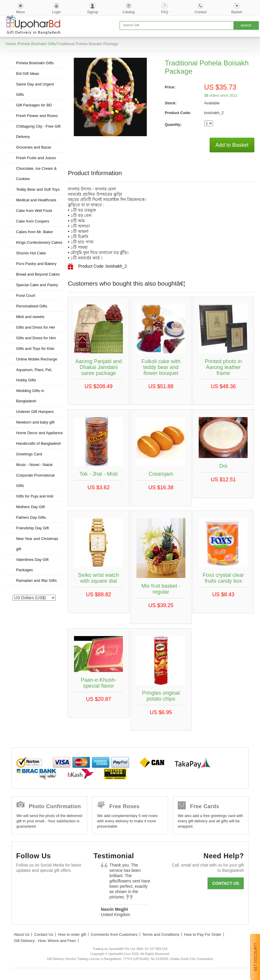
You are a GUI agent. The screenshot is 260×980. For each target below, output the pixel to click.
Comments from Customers (114, 934)
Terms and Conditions (161, 934)
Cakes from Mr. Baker (34, 232)
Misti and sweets (30, 317)
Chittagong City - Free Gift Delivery (38, 131)
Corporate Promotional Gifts (35, 480)
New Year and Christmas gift (37, 544)
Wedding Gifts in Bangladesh (30, 396)
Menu (21, 12)
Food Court (25, 295)
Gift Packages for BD (34, 105)
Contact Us (44, 934)
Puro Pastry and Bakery (36, 264)
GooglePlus (55, 885)
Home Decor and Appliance (39, 433)
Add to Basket (232, 145)
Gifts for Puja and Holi (34, 496)
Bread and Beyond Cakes (38, 274)
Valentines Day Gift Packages (32, 565)
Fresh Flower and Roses (37, 116)
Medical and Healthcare (36, 200)
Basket (237, 12)
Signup (92, 12)
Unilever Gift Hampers (35, 412)
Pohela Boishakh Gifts (37, 44)
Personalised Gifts (32, 306)
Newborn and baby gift (35, 422)
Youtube (71, 885)
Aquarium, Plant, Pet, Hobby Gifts (34, 375)
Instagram (23, 899)
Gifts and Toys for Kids (35, 349)
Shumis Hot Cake (31, 253)
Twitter (39, 885)
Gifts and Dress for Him (36, 338)
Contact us (226, 883)
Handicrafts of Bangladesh (38, 443)
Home (11, 44)
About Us (22, 934)
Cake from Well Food (34, 211)
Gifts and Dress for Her (36, 327)
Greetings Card (29, 454)
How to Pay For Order (203, 934)
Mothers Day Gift (30, 507)
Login (56, 12)
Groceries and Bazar (33, 147)
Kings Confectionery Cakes (39, 242)
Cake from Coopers (33, 221)
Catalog (129, 12)
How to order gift (72, 934)
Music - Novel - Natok (34, 465)
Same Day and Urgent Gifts (35, 89)
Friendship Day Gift (32, 528)
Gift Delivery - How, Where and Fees (45, 941)
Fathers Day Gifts (31, 517)
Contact (201, 12)
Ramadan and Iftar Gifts (36, 580)
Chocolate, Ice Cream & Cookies (36, 174)
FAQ (164, 12)
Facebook (23, 885)
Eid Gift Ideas (27, 74)
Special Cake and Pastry (37, 285)
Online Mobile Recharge (36, 359)
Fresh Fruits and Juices (36, 158)
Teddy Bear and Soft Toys (38, 189)
